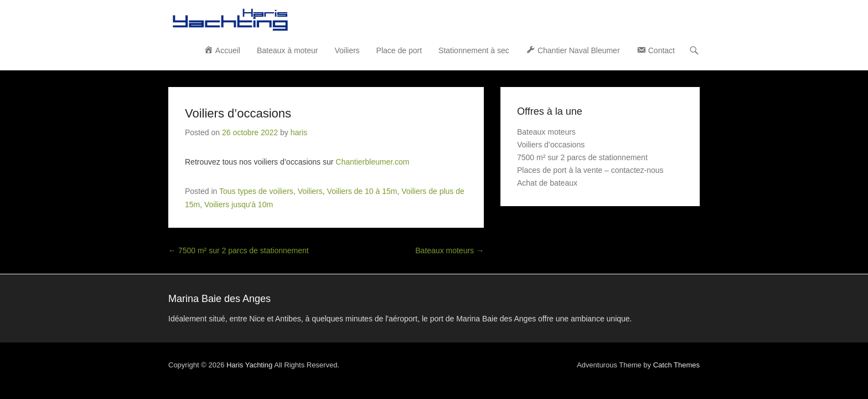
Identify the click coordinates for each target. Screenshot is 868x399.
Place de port (480, 19)
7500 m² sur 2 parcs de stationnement (158, 207)
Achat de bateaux (627, 152)
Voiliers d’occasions (158, 83)
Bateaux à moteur (368, 19)
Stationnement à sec (554, 19)
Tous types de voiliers (176, 161)
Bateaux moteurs (530, 207)
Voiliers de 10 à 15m (282, 161)
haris (219, 102)
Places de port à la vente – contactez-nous (671, 140)
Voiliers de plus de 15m (361, 161)
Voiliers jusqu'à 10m (440, 161)
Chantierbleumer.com (292, 131)
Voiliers (427, 19)
